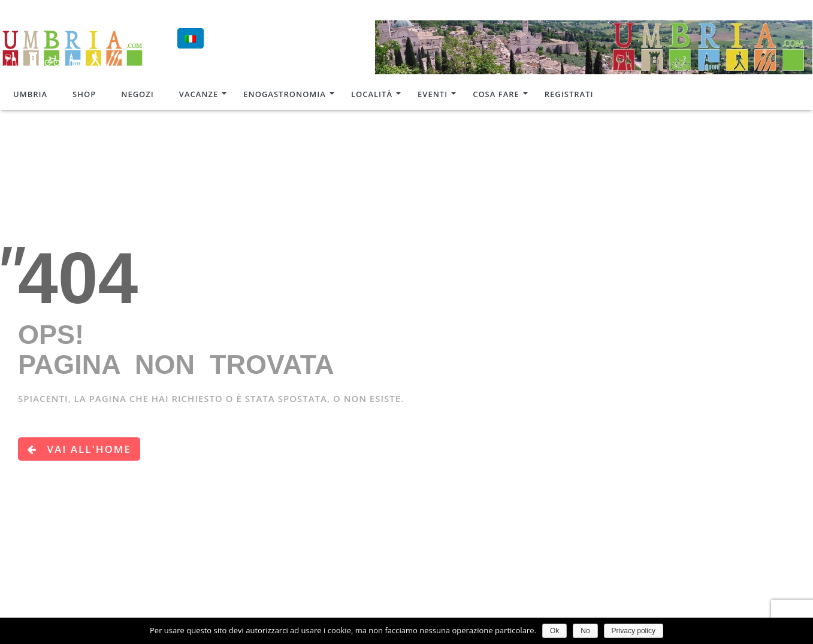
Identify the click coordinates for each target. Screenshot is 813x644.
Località (372, 94)
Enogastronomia (285, 94)
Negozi (137, 94)
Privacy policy (634, 631)
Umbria (30, 94)
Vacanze (199, 94)
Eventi (433, 94)
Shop (84, 94)
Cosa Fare (496, 94)
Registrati (569, 94)
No (585, 631)
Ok (554, 631)
